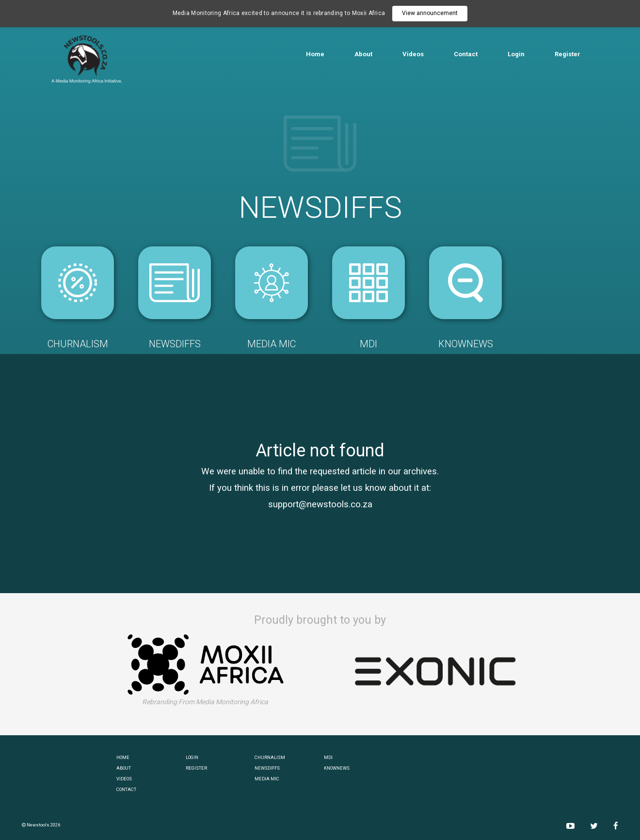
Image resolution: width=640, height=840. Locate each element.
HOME (123, 757)
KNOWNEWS (337, 768)
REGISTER (196, 768)
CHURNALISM (270, 757)
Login (516, 54)
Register (568, 54)
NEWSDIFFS (267, 768)
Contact (466, 54)
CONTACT (126, 789)
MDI (328, 757)
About (363, 54)
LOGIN (192, 757)
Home (315, 54)
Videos (413, 54)
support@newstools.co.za (320, 504)
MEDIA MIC (267, 779)
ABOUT (124, 768)
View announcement (430, 13)
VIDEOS (124, 779)
